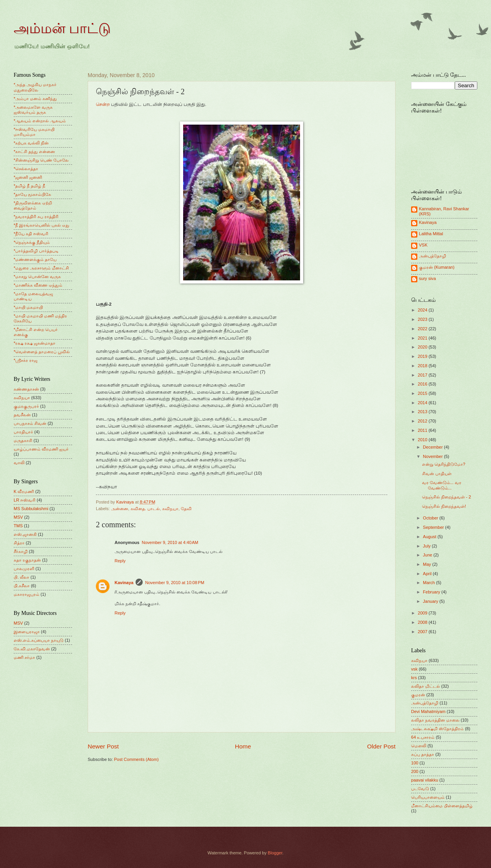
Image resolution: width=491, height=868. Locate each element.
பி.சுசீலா (22, 586)
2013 (423, 412)
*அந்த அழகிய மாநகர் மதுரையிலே (35, 87)
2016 (423, 384)
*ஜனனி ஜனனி (28, 177)
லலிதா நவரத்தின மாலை (435, 720)
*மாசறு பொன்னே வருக (37, 276)
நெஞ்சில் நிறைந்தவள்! (444, 506)
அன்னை (120, 509)
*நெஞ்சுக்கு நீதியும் (32, 242)
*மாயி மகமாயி (28, 307)
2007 (423, 632)
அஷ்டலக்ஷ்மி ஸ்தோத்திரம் (437, 729)
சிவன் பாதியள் (437, 474)
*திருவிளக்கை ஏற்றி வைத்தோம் (33, 205)
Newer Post (103, 746)
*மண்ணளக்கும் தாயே (35, 259)
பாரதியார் (23, 432)
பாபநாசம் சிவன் (30, 423)
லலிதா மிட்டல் (426, 686)
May (427, 564)
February (432, 592)
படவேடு (420, 789)
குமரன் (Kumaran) (437, 267)
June (428, 555)
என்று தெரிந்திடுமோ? (444, 464)
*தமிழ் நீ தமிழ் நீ (30, 186)
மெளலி (419, 746)
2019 (423, 356)
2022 (423, 329)
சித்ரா (19, 543)
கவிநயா (170, 509)
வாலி (19, 463)
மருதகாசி (23, 440)
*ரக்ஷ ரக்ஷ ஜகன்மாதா (34, 343)
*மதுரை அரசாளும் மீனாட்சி (41, 268)
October (431, 518)
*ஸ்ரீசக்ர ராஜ (26, 360)
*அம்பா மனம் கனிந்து (35, 99)
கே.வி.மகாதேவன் (32, 649)
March (429, 583)
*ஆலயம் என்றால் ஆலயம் (40, 121)
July (427, 546)
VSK (423, 245)
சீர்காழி (21, 551)
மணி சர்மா (24, 657)
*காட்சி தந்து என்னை (34, 151)
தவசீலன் (22, 415)
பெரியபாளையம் (428, 797)
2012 (423, 421)
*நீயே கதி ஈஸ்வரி (31, 234)
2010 (423, 440)
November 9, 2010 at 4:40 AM (170, 542)
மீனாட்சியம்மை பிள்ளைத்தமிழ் (442, 806)
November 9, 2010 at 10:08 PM (175, 583)
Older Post (381, 746)
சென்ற (103, 104)
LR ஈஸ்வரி (25, 500)
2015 (423, 393)
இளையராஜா (27, 632)
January (431, 601)
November (433, 456)
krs (414, 678)
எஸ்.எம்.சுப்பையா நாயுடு (39, 640)
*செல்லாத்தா (26, 169)
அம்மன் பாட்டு (62, 28)
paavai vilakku (425, 780)
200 (415, 771)
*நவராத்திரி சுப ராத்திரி (36, 217)
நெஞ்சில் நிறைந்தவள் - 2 (447, 497)
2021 (423, 338)
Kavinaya (124, 583)
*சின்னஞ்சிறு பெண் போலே (41, 160)
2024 (423, 310)
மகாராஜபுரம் (26, 594)
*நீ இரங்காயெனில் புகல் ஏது (42, 225)
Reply (120, 561)
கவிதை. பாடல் (145, 509)
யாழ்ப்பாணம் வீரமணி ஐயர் (41, 449)
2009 (423, 613)
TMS (18, 526)
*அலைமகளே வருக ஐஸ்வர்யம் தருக (33, 110)
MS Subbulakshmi (31, 509)
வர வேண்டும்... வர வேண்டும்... (442, 485)
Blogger (275, 853)
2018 (423, 366)
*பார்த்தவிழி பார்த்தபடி (36, 251)
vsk (414, 669)
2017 (423, 375)
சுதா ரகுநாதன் (27, 560)
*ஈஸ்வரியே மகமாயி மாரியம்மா (34, 132)
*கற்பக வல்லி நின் (31, 143)
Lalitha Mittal (431, 234)
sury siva (427, 278)
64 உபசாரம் (423, 737)
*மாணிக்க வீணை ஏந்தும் (38, 285)
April (428, 574)
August (430, 537)
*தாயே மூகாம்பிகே (32, 194)
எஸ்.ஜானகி (25, 534)
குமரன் (418, 695)
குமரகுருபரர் (26, 406)
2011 (423, 430)
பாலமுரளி (24, 569)
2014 (423, 403)
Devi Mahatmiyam (428, 711)
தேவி (186, 509)
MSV (18, 517)
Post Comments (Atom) (136, 759)
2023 (423, 319)
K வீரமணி (24, 491)
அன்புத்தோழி (433, 256)
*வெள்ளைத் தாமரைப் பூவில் (42, 352)
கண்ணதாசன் (26, 389)
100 (415, 763)
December (433, 447)
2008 (423, 622)
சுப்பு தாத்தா (423, 754)
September (434, 527)
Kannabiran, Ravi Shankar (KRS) (444, 211)
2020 (423, 347)
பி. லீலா (21, 577)
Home (243, 746)
